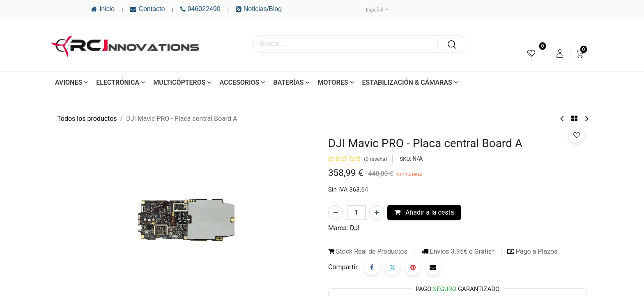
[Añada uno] (377, 213)
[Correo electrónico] (433, 267)
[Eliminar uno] (336, 213)
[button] (577, 135)
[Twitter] (392, 267)
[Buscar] (452, 44)
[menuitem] (531, 53)
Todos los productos (87, 119)
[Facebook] (372, 267)
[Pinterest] (413, 267)
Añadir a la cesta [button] (424, 212)
